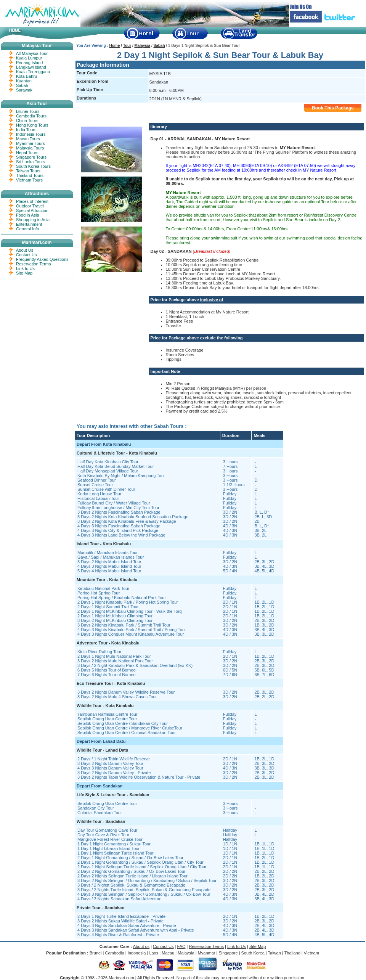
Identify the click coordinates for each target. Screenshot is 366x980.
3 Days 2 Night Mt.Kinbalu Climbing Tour (115, 620)
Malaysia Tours (30, 148)
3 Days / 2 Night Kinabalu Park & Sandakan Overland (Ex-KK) (135, 665)
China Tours (27, 120)
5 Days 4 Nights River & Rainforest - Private (118, 935)
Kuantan (24, 81)
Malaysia (142, 46)
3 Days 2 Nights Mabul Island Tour (109, 562)
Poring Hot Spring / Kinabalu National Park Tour (122, 598)
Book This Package (333, 108)
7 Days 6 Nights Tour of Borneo (107, 675)
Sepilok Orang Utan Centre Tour (107, 719)
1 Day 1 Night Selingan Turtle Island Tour (116, 853)
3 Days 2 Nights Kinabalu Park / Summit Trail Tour (124, 625)
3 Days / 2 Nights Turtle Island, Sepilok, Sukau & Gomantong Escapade (144, 890)
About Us (25, 250)
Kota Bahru (26, 76)
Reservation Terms (34, 264)
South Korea (253, 953)
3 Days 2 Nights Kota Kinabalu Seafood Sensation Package (133, 517)
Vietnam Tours (29, 180)
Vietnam (311, 953)
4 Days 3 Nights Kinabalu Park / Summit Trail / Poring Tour (132, 630)
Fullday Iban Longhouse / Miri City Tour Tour (118, 508)
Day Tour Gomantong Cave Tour (107, 830)
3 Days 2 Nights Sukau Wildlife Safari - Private (120, 921)
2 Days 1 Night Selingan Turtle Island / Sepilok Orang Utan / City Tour (142, 867)
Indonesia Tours (31, 134)
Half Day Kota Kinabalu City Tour (108, 462)
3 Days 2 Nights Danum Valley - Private (114, 773)
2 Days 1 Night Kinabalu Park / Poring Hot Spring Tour (128, 602)
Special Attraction (32, 210)
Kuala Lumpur (29, 58)
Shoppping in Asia (33, 220)
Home (115, 46)
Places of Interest (32, 201)
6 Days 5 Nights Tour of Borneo (107, 670)
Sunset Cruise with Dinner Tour (106, 489)
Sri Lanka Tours (30, 162)
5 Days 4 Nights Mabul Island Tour (109, 571)
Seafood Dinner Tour (97, 480)
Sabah (159, 46)
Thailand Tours (30, 175)
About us (141, 946)
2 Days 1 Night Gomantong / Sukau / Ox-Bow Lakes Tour (130, 858)
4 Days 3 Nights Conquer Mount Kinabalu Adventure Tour (131, 634)
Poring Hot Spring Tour (99, 593)
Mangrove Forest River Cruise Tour (110, 839)
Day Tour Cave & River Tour (103, 835)
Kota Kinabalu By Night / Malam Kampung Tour (121, 476)
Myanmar (207, 953)
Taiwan (274, 953)
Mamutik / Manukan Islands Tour (108, 553)
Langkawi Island (31, 67)
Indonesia (137, 953)
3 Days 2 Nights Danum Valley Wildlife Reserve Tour (126, 692)
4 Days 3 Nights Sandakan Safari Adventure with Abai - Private (136, 930)
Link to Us (25, 268)
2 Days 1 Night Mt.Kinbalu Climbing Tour (115, 616)
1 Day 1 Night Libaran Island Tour (108, 848)
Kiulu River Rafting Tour (99, 652)
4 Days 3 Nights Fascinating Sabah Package (119, 526)
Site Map (24, 273)
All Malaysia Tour (32, 53)
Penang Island (29, 63)
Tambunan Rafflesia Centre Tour (107, 714)
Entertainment (29, 224)
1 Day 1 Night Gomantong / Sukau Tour (114, 844)
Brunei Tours (28, 111)
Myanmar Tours (30, 143)
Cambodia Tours (31, 116)
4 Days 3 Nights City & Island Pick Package (118, 530)
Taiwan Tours (28, 171)
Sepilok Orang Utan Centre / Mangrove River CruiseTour (130, 728)
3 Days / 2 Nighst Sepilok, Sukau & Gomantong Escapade (131, 885)
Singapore (228, 953)
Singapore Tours (31, 157)
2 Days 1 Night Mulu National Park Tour (114, 656)
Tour (127, 46)
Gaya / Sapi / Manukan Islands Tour (111, 557)
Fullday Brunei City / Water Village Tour (114, 503)
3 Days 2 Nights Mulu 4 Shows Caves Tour (117, 697)
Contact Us (26, 255)
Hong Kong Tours (32, 125)
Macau (168, 953)
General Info (28, 229)
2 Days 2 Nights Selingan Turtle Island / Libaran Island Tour (132, 876)
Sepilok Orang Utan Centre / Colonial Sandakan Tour (127, 733)
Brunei (96, 953)
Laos (154, 953)
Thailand (292, 953)
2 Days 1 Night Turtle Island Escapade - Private (121, 916)
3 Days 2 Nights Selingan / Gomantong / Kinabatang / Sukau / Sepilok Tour (147, 880)
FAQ (181, 946)
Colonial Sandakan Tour (100, 813)
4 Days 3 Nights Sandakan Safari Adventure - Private (127, 925)
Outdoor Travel (30, 206)
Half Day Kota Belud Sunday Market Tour (116, 466)
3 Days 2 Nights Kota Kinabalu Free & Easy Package (127, 521)
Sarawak (24, 90)
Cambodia (115, 953)
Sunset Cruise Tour (95, 485)
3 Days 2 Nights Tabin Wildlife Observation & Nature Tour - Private (139, 777)
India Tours (26, 130)
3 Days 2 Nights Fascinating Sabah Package (119, 512)
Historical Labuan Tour (98, 498)
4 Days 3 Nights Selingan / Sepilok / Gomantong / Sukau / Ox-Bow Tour (144, 894)
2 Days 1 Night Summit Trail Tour (108, 607)
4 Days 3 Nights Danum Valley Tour (110, 768)
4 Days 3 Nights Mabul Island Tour (109, 566)
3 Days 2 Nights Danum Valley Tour (110, 763)
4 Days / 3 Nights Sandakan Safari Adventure (120, 899)
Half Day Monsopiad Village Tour (108, 471)
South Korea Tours (33, 166)
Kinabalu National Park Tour (103, 588)
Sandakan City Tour (96, 808)
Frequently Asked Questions (42, 259)
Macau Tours (28, 139)
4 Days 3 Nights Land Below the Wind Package (121, 535)
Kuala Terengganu (33, 72)
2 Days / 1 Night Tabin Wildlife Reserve (114, 759)
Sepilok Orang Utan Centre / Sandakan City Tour (123, 723)
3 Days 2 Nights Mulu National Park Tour (115, 661)
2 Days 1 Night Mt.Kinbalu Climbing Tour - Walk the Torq (130, 611)
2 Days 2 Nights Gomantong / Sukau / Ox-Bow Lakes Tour (132, 871)
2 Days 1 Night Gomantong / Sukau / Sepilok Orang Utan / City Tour (140, 862)
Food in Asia (28, 215)
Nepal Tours (27, 153)
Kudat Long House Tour (99, 494)
